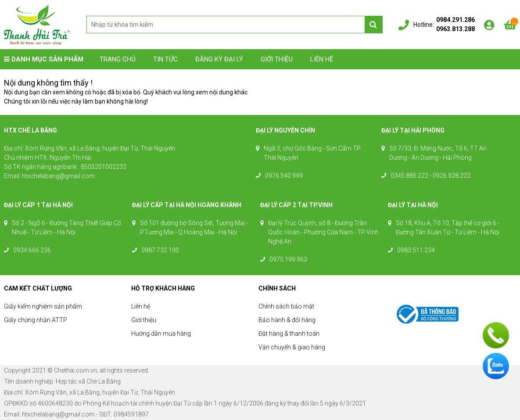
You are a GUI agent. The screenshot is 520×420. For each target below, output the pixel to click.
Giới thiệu (277, 59)
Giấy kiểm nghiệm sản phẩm (43, 306)
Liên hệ (322, 59)
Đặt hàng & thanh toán (289, 334)
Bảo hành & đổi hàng (287, 320)
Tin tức (165, 59)
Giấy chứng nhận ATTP (36, 320)
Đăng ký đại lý (219, 59)
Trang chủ (118, 59)
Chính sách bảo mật (286, 306)
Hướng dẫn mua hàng (161, 334)
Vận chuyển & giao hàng (292, 347)
